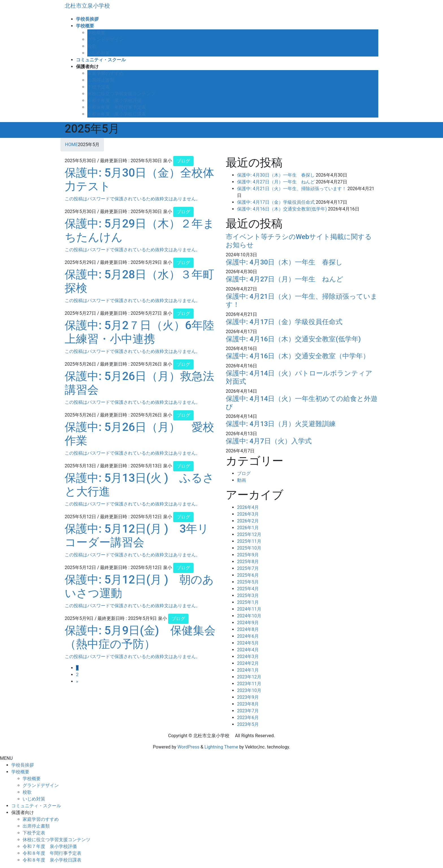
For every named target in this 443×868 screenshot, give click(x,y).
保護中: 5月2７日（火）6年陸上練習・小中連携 (139, 332)
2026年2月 (248, 521)
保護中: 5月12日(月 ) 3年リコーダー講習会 (137, 536)
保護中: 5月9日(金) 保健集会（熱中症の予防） (140, 637)
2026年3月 (248, 514)
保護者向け (23, 812)
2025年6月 (248, 575)
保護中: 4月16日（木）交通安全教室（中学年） (298, 356)
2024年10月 (249, 616)
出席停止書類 (101, 80)
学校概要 (96, 33)
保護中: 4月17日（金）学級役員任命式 (276, 202)
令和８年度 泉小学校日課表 (117, 114)
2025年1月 (248, 602)
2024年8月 (248, 629)
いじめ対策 (99, 53)
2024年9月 (248, 623)
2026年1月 (248, 528)
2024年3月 (248, 657)
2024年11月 (249, 609)
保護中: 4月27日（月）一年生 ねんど (276, 182)
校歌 (92, 46)
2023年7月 (248, 711)
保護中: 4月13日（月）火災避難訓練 (281, 424)
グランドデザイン (105, 39)
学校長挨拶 (23, 765)
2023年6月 (248, 718)
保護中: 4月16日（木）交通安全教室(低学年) (282, 209)
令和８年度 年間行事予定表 (117, 107)
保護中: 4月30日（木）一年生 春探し (276, 175)
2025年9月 (248, 555)
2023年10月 (249, 690)
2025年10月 (249, 548)
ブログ (183, 161)
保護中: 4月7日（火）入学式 (269, 441)
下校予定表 (99, 87)
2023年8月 (248, 704)
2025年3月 (248, 595)
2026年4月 (248, 507)
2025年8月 (248, 562)
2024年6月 (248, 636)
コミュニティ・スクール (36, 806)
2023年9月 (248, 697)
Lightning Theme (221, 747)
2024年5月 (248, 643)
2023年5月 (248, 724)
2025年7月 (248, 568)
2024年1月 (248, 670)
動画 (242, 480)
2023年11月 (249, 684)
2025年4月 (248, 589)
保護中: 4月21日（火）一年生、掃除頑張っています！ (292, 189)
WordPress (188, 747)
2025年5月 (248, 582)
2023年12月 (249, 677)
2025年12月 (249, 534)
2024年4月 (248, 650)
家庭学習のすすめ (105, 73)
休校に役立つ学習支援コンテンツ (121, 94)
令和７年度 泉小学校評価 (114, 100)
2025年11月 (249, 541)
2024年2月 (248, 663)
